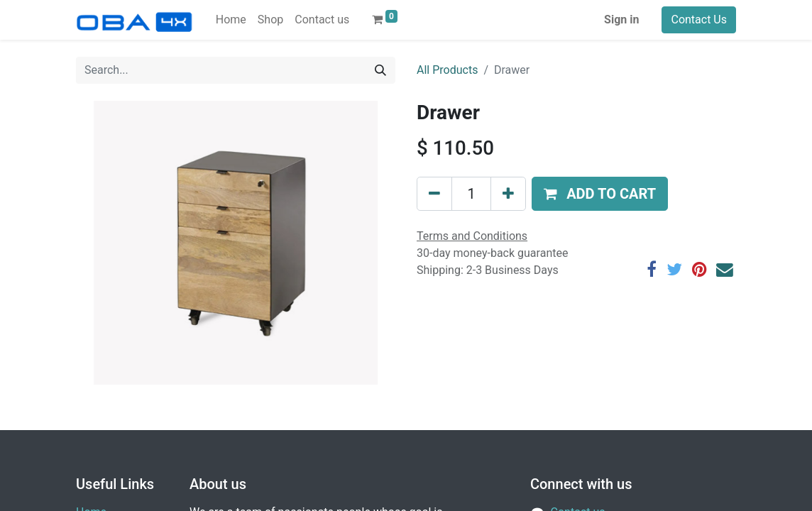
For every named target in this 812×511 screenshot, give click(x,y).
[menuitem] (231, 20)
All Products (447, 70)
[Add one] (508, 194)
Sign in (621, 20)
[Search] (380, 70)
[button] (600, 194)
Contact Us (699, 20)
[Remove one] (434, 194)
